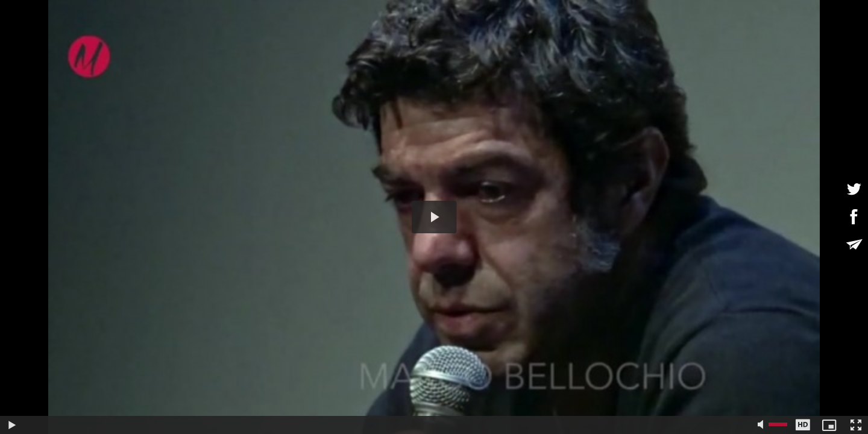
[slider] (389, 425)
